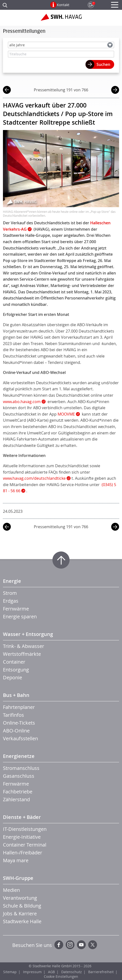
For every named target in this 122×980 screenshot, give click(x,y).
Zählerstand (16, 799)
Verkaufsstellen (20, 738)
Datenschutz (72, 972)
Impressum (32, 972)
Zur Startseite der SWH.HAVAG (61, 19)
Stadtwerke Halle (22, 921)
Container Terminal (25, 845)
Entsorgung (16, 670)
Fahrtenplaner (19, 707)
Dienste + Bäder (22, 817)
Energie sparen (20, 616)
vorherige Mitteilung (7, 90)
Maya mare (16, 860)
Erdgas (11, 601)
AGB (51, 972)
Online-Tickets (19, 723)
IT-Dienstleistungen (25, 829)
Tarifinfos (13, 715)
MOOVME (66, 414)
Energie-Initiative (22, 837)
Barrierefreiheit (101, 972)
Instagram (70, 945)
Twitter (93, 945)
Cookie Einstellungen (61, 976)
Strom (10, 593)
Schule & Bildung (22, 906)
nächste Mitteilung (115, 90)
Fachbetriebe (18, 792)
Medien (11, 890)
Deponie (12, 677)
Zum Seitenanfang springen (61, 560)
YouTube (81, 945)
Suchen (103, 64)
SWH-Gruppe (18, 878)
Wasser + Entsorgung (28, 634)
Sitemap (10, 972)
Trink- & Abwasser (24, 646)
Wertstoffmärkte (22, 654)
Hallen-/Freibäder (23, 853)
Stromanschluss (21, 768)
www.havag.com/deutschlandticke (34, 478)
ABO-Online (16, 731)
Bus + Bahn (16, 695)
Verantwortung (20, 898)
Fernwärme (16, 609)
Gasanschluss (19, 776)
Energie (12, 581)
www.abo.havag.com (22, 402)
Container (14, 662)
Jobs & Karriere (20, 914)
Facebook (59, 945)
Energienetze (19, 756)
